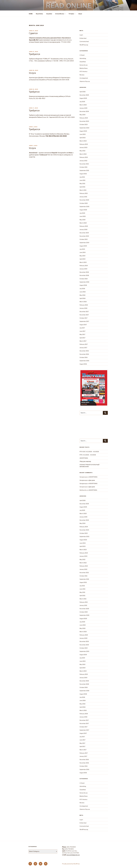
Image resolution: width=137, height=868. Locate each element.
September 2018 (84, 282)
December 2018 (84, 272)
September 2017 (84, 321)
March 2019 (83, 262)
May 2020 (83, 220)
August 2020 (83, 210)
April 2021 (82, 187)
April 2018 (82, 298)
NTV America (83, 71)
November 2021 (84, 164)
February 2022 (84, 157)
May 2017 (82, 334)
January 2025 (83, 108)
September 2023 (84, 128)
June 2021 (82, 180)
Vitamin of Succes (85, 81)
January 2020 (83, 229)
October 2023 (84, 124)
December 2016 (84, 351)
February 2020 (84, 226)
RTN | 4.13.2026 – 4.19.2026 (88, 455)
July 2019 (82, 249)
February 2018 (84, 305)
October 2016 (84, 357)
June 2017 (82, 331)
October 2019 (84, 239)
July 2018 (82, 289)
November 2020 (84, 200)
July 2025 (82, 102)
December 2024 (84, 111)
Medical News (84, 68)
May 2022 (82, 151)
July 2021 (82, 177)
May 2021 (82, 184)
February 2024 (84, 118)
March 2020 (83, 223)
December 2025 (84, 95)
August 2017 (83, 325)
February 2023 (84, 144)
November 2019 (84, 236)
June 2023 (83, 134)
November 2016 (84, 354)
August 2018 (83, 285)
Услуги (32, 73)
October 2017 (83, 318)
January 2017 (83, 348)
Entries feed (83, 38)
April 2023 (83, 138)
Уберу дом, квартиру (85, 461)
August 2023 (83, 131)
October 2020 (84, 203)
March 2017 (83, 341)
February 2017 (84, 344)
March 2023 (83, 141)
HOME (31, 14)
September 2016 (84, 361)
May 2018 (82, 295)
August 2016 (83, 364)
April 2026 (83, 92)
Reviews (82, 75)
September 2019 (84, 243)
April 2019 (82, 259)
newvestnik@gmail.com (73, 855)
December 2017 (84, 312)
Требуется (34, 92)
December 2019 (84, 233)
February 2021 (84, 193)
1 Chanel (82, 55)
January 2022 (83, 161)
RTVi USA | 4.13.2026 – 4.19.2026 (89, 452)
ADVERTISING (84, 458)
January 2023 (83, 147)
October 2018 (84, 279)
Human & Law (84, 65)
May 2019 (82, 256)
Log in (81, 35)
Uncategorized (84, 78)
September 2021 (84, 170)
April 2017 (82, 338)
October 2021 (83, 167)
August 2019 (83, 246)
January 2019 (83, 269)
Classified (49, 14)
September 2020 (84, 206)
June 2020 (83, 216)
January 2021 (83, 197)
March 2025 (83, 105)
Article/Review (60, 14)
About (80, 14)
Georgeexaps (83, 480)
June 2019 (83, 252)
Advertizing (83, 58)
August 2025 (83, 98)
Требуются (34, 54)
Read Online (39, 14)
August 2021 (83, 174)
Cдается (33, 33)
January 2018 (83, 308)
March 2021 (83, 190)
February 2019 (84, 266)
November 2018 (84, 275)
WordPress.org (84, 45)
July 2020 (82, 213)
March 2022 (83, 154)
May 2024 (82, 115)
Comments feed (84, 41)
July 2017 (82, 328)
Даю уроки (92, 480)
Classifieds (83, 62)
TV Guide (72, 14)
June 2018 (83, 292)
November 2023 (84, 121)
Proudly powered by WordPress (71, 864)
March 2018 (83, 302)
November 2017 (84, 315)
